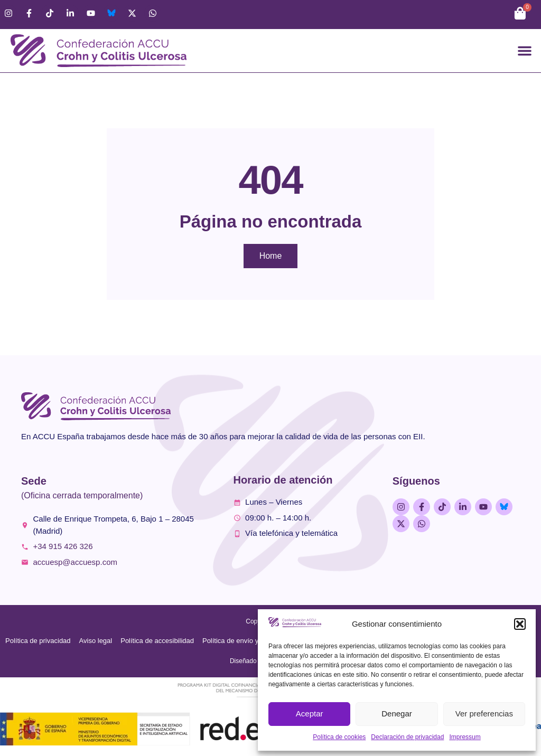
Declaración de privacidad (407, 737)
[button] (520, 624)
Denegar (397, 714)
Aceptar (310, 714)
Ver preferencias (484, 714)
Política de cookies (339, 737)
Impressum (465, 737)
